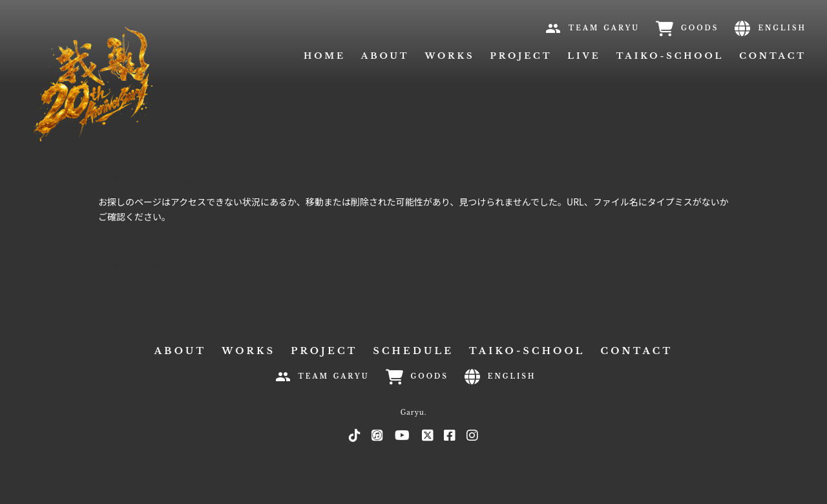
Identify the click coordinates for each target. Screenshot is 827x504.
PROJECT (521, 56)
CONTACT (773, 56)
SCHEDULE (413, 351)
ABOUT (385, 56)
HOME (325, 56)
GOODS (700, 28)
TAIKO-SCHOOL (670, 56)
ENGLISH (782, 28)
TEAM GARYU (604, 28)
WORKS (449, 56)
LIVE (584, 56)
